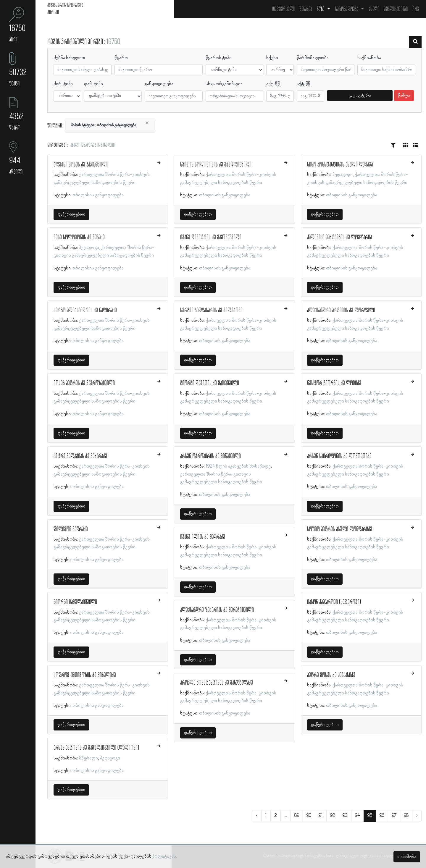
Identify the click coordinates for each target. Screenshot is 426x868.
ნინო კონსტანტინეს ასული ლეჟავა (340, 165)
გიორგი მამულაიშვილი (75, 602)
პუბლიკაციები (396, 9)
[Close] (147, 123)
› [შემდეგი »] (417, 816)
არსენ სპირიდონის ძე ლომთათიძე (339, 456)
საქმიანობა (369, 58)
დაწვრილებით (71, 214)
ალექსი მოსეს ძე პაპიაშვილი (81, 165)
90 (309, 816)
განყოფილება (159, 84)
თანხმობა (407, 857)
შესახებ (306, 9)
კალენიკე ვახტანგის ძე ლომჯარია (339, 237)
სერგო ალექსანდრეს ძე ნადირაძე (85, 311)
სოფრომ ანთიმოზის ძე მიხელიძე (85, 675)
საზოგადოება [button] (347, 9)
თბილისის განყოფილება (98, 195)
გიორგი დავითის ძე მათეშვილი (210, 383)
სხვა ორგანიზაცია (224, 84)
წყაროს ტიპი (219, 58)
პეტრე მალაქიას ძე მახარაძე (80, 456)
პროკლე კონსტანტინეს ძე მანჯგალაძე (217, 683)
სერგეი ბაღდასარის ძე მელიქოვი (211, 311)
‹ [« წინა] (257, 816)
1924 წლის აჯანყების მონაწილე (238, 466)
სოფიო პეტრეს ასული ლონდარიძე (340, 529)
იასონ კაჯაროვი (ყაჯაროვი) (334, 602)
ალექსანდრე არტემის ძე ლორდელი (341, 311)
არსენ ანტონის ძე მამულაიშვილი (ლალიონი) (96, 748)
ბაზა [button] (321, 9)
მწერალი (88, 758)
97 (394, 816)
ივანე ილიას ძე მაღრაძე (203, 537)
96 (382, 816)
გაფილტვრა (360, 96)
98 (406, 816)
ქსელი (374, 9)
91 (321, 816)
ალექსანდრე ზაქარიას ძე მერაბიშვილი (217, 610)
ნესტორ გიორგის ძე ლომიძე (334, 383)
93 (345, 816)
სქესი (272, 58)
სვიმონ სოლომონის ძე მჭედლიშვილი (216, 165)
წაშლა (404, 96)
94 (358, 816)
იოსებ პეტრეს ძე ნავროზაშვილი (84, 383)
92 (333, 816)
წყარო (121, 58)
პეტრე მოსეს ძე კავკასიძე (331, 675)
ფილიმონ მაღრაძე (71, 529)
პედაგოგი (89, 248)
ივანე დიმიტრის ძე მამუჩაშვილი (211, 237)
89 (297, 816)
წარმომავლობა (313, 58)
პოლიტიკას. (165, 856)
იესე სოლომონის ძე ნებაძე (79, 237)
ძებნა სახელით (69, 58)
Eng (416, 9)
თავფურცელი (283, 9)
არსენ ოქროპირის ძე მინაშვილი (210, 456)
